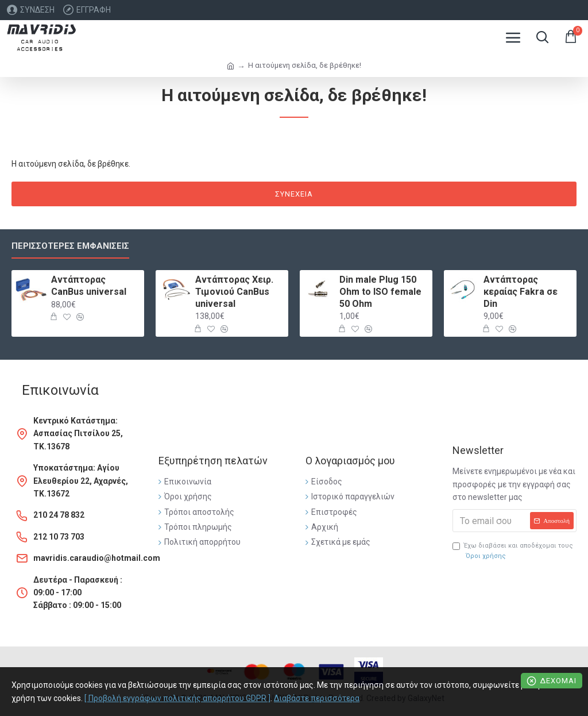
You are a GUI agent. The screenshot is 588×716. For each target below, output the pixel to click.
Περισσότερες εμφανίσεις (70, 246)
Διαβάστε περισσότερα (317, 698)
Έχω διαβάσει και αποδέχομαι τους (513, 551)
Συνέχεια (294, 194)
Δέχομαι (558, 681)
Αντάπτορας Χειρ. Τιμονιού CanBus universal (234, 292)
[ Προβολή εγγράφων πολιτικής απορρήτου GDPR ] (177, 698)
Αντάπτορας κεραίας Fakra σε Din (521, 292)
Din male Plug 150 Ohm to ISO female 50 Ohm (380, 292)
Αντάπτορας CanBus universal (89, 286)
